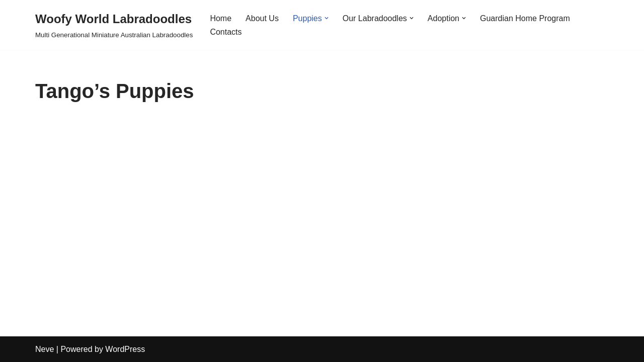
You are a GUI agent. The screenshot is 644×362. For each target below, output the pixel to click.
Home (221, 18)
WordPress (125, 349)
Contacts (226, 32)
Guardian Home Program (525, 18)
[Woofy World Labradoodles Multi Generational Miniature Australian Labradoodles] (114, 25)
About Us (262, 18)
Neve (45, 349)
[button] (327, 18)
